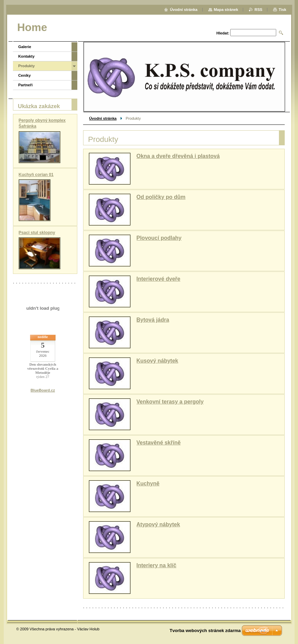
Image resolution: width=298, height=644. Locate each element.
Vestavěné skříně (159, 443)
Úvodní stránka (103, 118)
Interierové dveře (159, 279)
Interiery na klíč (156, 565)
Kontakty (27, 56)
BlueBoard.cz (43, 390)
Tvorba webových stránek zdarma (205, 631)
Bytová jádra (153, 320)
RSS (258, 10)
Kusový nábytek (158, 361)
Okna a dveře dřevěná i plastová (178, 156)
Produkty (27, 66)
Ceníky (25, 75)
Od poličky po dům (161, 197)
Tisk (282, 10)
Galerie (25, 47)
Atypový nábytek (158, 524)
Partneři (26, 85)
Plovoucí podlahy (159, 238)
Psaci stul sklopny (37, 233)
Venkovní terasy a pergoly (170, 402)
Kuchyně (148, 484)
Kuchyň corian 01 (36, 175)
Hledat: (223, 33)
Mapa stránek (226, 10)
